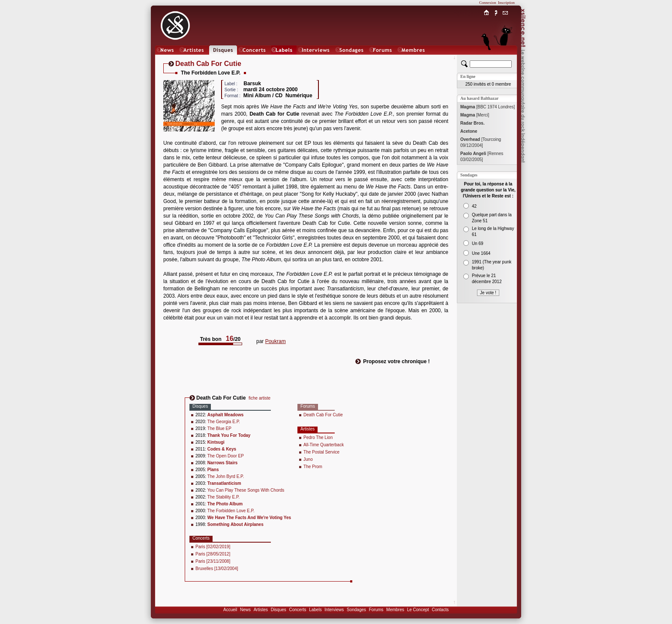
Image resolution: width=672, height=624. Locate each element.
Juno (308, 459)
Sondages (356, 610)
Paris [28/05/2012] (213, 554)
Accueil (230, 610)
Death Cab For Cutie (323, 415)
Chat (505, 58)
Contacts (440, 610)
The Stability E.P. (223, 497)
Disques (279, 610)
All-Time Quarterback (324, 445)
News (245, 610)
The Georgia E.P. (224, 422)
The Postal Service (321, 452)
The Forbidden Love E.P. (231, 511)
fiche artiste (259, 398)
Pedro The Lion (318, 437)
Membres (395, 610)
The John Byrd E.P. (226, 476)
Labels (315, 610)
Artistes (261, 610)
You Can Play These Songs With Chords (246, 490)
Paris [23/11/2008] (213, 561)
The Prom (313, 467)
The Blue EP (219, 428)
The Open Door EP (226, 456)
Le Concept (418, 610)
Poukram (276, 341)
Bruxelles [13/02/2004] (217, 569)
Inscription (506, 3)
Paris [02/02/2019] (213, 547)
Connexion (488, 3)
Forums (376, 610)
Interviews (334, 610)
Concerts (297, 610)
